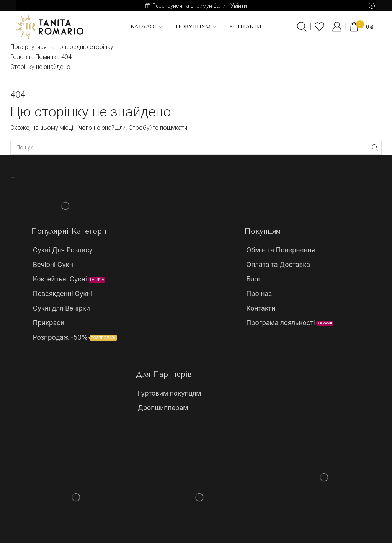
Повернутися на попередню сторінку (62, 47)
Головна (22, 57)
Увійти (239, 6)
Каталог (146, 27)
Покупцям (196, 27)
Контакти (245, 27)
